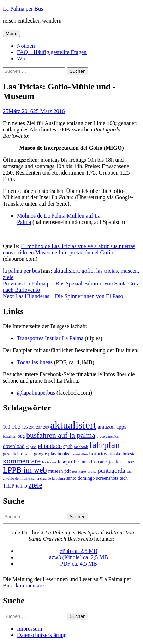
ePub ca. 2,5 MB (79, 551)
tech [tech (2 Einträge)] (124, 478)
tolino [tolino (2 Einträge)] (22, 486)
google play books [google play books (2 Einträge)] (52, 454)
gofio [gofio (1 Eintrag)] (29, 454)
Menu (11, 33)
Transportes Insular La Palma (50, 338)
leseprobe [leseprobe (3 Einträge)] (68, 462)
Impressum (29, 629)
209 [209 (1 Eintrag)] (46, 427)
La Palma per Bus (23, 9)
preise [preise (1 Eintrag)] (92, 471)
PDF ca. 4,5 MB (78, 564)
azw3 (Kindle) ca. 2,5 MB (79, 557)
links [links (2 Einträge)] (85, 462)
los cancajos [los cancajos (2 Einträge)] (103, 462)
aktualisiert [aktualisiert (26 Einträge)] (73, 425)
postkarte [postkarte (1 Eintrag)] (79, 471)
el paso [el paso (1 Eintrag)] (31, 447)
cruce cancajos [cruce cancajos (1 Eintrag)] (108, 436)
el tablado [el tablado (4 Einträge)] (50, 446)
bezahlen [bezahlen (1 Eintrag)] (10, 436)
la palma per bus (21, 271)
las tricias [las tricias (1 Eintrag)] (49, 462)
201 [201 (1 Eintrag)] (32, 427)
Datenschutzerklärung (42, 635)
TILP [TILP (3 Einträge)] (9, 486)
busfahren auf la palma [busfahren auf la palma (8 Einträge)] (61, 435)
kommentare (30, 586)
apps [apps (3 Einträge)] (121, 427)
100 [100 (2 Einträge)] (6, 427)
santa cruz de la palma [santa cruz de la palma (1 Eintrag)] (48, 478)
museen (129, 271)
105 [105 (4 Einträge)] (16, 427)
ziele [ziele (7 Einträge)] (35, 485)
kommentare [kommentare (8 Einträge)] (22, 461)
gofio (88, 271)
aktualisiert (66, 271)
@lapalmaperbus (36, 393)
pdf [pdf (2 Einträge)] (67, 471)
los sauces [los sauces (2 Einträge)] (126, 462)
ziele (8, 277)
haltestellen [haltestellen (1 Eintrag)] (79, 454)
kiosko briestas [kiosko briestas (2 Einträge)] (123, 454)
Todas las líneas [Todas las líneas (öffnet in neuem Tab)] (35, 362)
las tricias (107, 271)
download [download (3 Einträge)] (14, 446)
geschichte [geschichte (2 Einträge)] (13, 454)
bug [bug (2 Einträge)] (21, 436)
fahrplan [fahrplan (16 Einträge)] (105, 445)
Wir (21, 58)
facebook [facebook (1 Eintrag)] (81, 447)
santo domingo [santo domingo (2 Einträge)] (81, 478)
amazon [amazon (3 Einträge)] (106, 427)
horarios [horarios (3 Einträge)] (98, 453)
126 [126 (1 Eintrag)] (25, 427)
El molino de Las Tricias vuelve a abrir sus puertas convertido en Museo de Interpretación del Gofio (69, 249)
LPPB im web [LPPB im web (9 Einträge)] (25, 470)
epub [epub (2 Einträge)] (68, 446)
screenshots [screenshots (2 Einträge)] (107, 478)
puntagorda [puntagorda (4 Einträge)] (112, 471)
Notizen (26, 46)
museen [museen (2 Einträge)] (56, 471)
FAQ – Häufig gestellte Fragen (52, 52)
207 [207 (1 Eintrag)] (39, 427)
